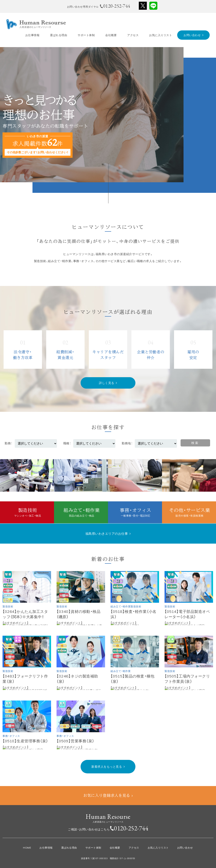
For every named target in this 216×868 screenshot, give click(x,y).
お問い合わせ (192, 35)
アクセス (133, 35)
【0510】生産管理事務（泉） (25, 741)
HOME (27, 848)
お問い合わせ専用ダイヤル (99, 6)
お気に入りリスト (161, 35)
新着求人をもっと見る (107, 767)
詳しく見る (107, 383)
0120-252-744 (131, 828)
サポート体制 (86, 35)
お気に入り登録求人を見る (107, 795)
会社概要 (111, 35)
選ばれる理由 (59, 35)
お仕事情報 (32, 35)
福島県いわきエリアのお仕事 (107, 534)
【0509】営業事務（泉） (75, 741)
